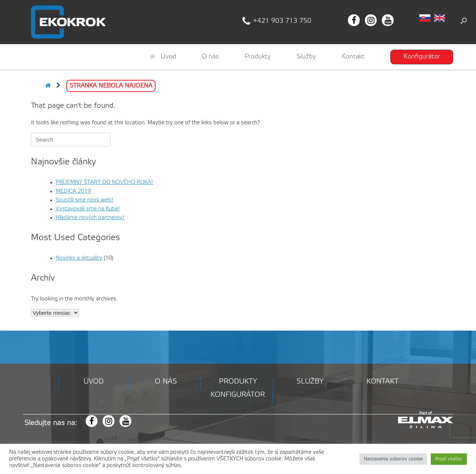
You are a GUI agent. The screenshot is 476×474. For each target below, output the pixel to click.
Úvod (163, 57)
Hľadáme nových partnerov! (90, 218)
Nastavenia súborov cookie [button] (393, 459)
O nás (210, 57)
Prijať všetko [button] (449, 459)
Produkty (258, 57)
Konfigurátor (422, 57)
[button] (464, 21)
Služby (306, 57)
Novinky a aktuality (79, 258)
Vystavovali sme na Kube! (88, 209)
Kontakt (353, 57)
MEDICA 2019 (73, 191)
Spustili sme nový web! (84, 200)
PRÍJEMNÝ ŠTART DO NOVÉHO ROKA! (104, 182)
